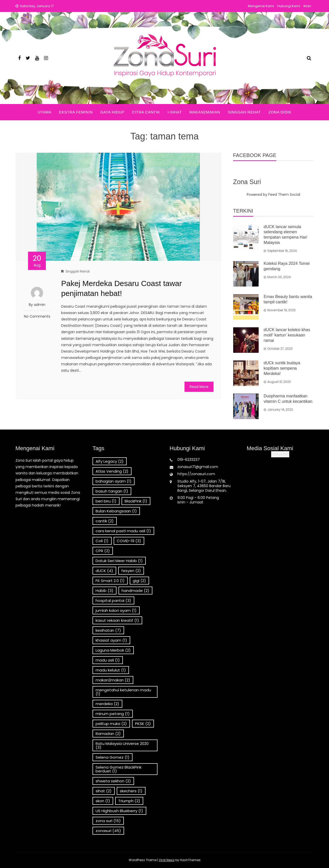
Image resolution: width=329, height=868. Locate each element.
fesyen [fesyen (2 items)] (131, 571)
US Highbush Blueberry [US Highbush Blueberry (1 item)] (119, 811)
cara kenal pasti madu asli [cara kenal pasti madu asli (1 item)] (123, 531)
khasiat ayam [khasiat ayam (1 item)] (111, 640)
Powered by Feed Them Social (273, 195)
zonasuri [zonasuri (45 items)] (108, 831)
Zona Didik (280, 112)
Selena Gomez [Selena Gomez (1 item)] (113, 757)
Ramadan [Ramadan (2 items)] (108, 734)
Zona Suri (247, 182)
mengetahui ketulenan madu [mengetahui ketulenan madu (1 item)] (123, 692)
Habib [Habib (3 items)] (104, 591)
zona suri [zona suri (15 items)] (108, 821)
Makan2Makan (205, 112)
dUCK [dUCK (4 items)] (104, 571)
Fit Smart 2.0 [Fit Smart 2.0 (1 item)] (110, 581)
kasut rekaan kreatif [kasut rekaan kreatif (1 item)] (117, 620)
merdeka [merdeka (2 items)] (107, 704)
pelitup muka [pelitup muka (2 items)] (111, 724)
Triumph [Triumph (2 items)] (129, 801)
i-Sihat (175, 112)
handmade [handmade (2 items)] (135, 591)
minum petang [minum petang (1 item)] (113, 714)
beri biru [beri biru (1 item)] (106, 501)
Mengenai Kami (261, 6)
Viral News (167, 860)
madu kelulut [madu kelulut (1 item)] (111, 670)
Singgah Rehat (244, 112)
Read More (199, 387)
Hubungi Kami (289, 6)
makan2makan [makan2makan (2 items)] (113, 680)
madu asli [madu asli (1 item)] (108, 660)
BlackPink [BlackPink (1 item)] (136, 501)
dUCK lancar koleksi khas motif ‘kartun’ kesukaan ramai (287, 335)
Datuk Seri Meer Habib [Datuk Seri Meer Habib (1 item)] (119, 561)
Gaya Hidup (112, 112)
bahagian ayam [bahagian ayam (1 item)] (114, 481)
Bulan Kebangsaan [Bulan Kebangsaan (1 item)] (116, 511)
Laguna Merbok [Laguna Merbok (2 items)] (113, 650)
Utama (45, 112)
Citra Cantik (146, 112)
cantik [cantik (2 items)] (105, 521)
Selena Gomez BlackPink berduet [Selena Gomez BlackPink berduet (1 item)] (119, 769)
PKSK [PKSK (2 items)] (143, 724)
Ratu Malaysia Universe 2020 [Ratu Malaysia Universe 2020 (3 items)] (122, 745)
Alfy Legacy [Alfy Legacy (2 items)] (110, 461)
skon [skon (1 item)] (103, 801)
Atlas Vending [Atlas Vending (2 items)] (112, 471)
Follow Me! (280, 454)
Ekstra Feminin (76, 112)
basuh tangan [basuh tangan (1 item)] (112, 491)
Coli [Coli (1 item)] (102, 541)
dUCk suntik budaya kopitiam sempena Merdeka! (282, 368)
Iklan (307, 6)
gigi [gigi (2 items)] (139, 581)
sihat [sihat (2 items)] (104, 791)
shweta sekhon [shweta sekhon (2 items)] (113, 781)
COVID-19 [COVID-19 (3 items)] (129, 541)
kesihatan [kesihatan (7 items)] (108, 630)
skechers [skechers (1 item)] (131, 791)
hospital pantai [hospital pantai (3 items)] (113, 600)
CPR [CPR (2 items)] (103, 551)
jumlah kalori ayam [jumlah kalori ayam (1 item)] (116, 610)
